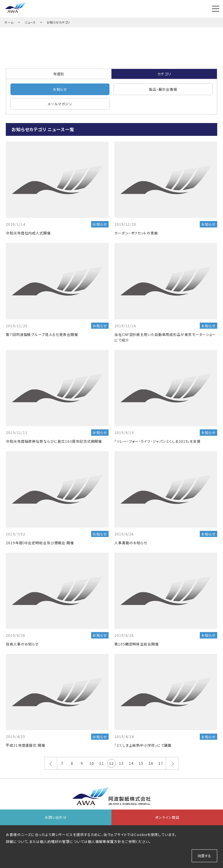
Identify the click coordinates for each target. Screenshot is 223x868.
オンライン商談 (167, 817)
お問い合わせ (56, 817)
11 (102, 763)
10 (92, 763)
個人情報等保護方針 (105, 841)
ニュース (30, 22)
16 (151, 763)
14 (131, 763)
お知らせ (60, 89)
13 (121, 763)
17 (161, 763)
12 (111, 763)
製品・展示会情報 (163, 89)
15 (141, 763)
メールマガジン (60, 104)
